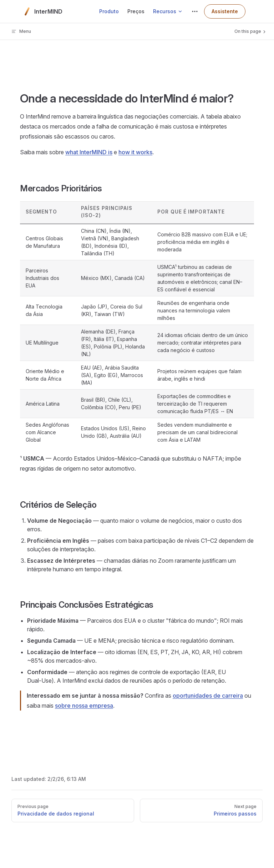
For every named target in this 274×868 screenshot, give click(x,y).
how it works (135, 152)
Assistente (225, 11)
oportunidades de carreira (208, 696)
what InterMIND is (89, 152)
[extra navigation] (195, 11)
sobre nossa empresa (84, 706)
